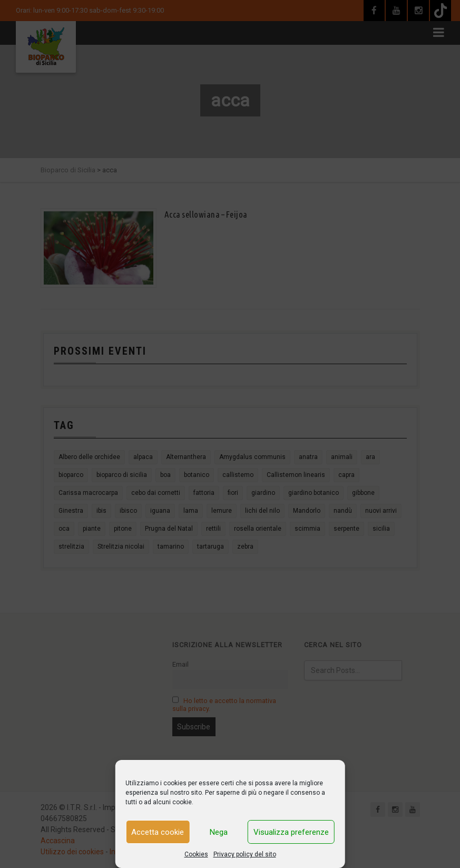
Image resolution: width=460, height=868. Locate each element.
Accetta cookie (158, 832)
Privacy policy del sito (245, 854)
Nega (219, 832)
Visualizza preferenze (291, 832)
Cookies (196, 854)
